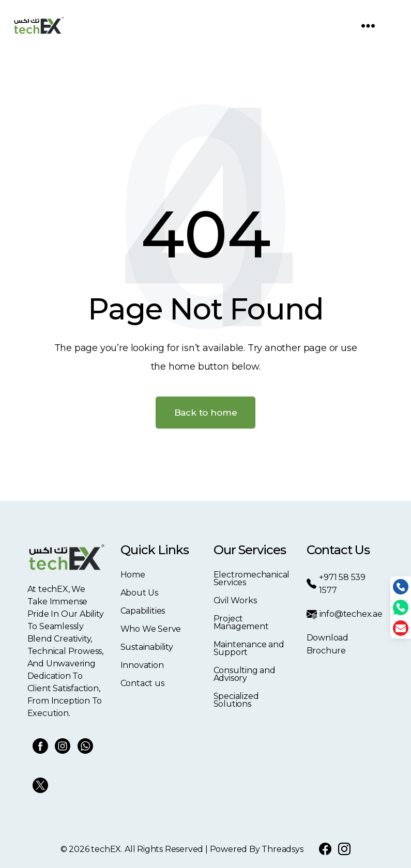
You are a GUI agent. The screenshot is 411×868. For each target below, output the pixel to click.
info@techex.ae (345, 614)
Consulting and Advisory (245, 674)
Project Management (241, 622)
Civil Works (235, 600)
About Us (139, 593)
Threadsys (282, 849)
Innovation (142, 665)
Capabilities (143, 611)
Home (133, 575)
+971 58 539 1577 (336, 584)
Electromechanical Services (252, 578)
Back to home (206, 413)
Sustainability (147, 647)
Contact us (142, 683)
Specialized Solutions (236, 700)
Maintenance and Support (249, 648)
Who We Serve (151, 629)
